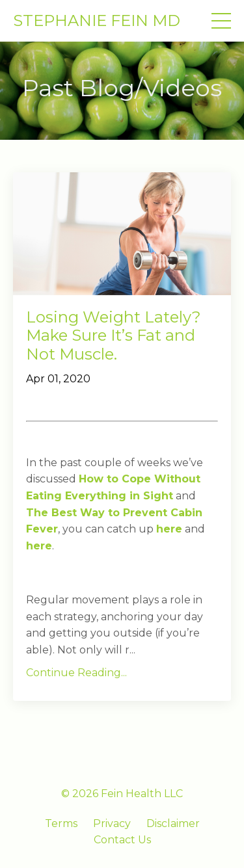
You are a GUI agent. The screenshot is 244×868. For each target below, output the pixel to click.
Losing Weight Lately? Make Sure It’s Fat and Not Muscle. (114, 336)
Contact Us (122, 840)
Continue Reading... (76, 673)
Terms (61, 823)
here (169, 529)
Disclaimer (173, 823)
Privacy (112, 823)
